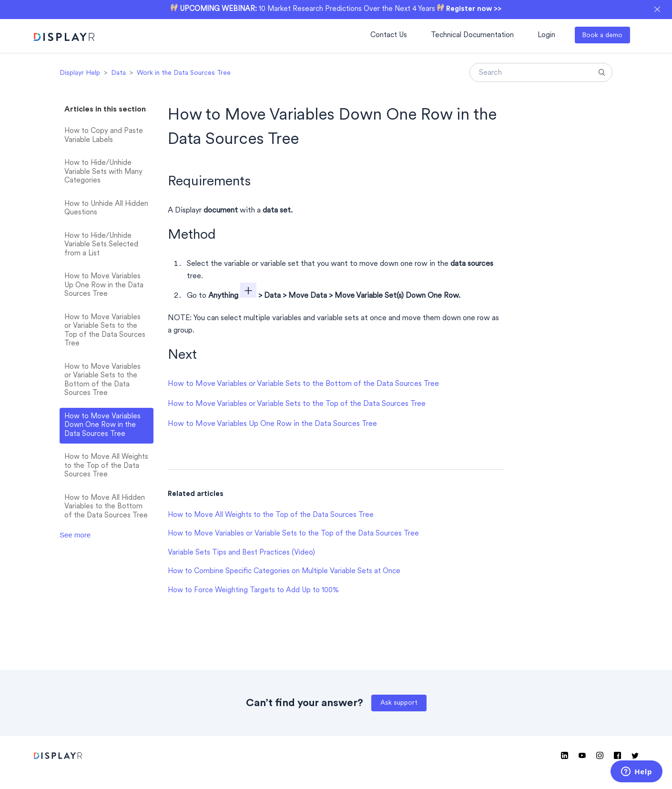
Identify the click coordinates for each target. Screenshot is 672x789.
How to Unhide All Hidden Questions (106, 209)
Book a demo (602, 35)
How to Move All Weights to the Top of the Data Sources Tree (106, 466)
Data (118, 73)
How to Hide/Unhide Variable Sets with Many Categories (103, 172)
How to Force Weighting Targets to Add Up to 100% (253, 591)
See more (75, 535)
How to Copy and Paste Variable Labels (104, 136)
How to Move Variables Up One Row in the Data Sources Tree (104, 285)
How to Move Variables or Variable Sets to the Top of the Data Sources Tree (105, 331)
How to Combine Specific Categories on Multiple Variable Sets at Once (284, 572)
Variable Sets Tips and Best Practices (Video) (241, 553)
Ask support (399, 703)
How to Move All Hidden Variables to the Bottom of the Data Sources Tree (106, 507)
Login (546, 35)
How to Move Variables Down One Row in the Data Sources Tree (102, 425)
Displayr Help (80, 73)
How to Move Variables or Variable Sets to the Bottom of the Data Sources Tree (102, 380)
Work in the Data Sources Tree (184, 73)
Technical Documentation (472, 35)
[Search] (541, 72)
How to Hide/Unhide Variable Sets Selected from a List (101, 245)
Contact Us (389, 35)
